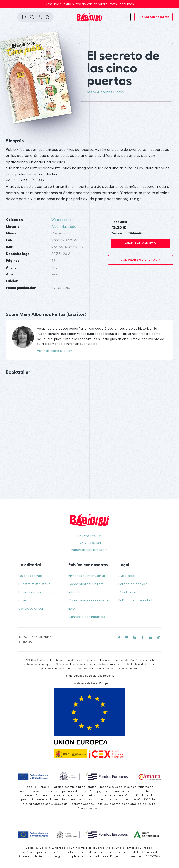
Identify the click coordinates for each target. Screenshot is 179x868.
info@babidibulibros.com (89, 550)
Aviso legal (127, 576)
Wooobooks (61, 220)
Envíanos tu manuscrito (87, 576)
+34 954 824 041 (90, 536)
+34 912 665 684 (90, 543)
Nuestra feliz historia (34, 584)
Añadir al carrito (141, 243)
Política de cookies (133, 584)
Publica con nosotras (153, 17)
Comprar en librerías (139, 260)
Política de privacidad (135, 600)
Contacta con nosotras (87, 617)
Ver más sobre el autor (54, 351)
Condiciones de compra (137, 592)
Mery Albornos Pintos (105, 92)
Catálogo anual (31, 609)
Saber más (126, 4)
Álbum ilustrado (64, 227)
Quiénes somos (31, 576)
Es (124, 17)
